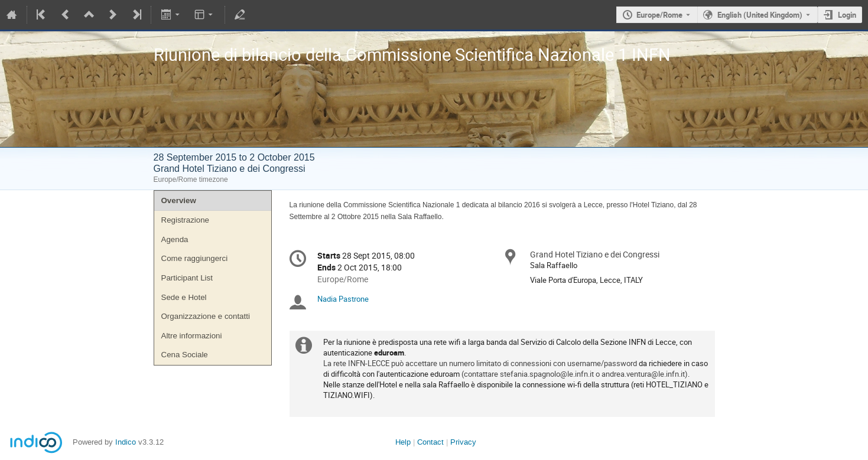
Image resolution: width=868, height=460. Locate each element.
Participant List (187, 278)
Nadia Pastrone (343, 299)
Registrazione (186, 220)
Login (847, 15)
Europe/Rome (659, 15)
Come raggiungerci (195, 258)
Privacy (463, 442)
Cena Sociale (185, 355)
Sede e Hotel (184, 297)
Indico (126, 442)
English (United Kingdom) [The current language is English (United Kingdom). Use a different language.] (760, 15)
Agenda (175, 239)
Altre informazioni (192, 336)
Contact (430, 442)
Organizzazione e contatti (206, 316)
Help (403, 442)
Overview (179, 200)
